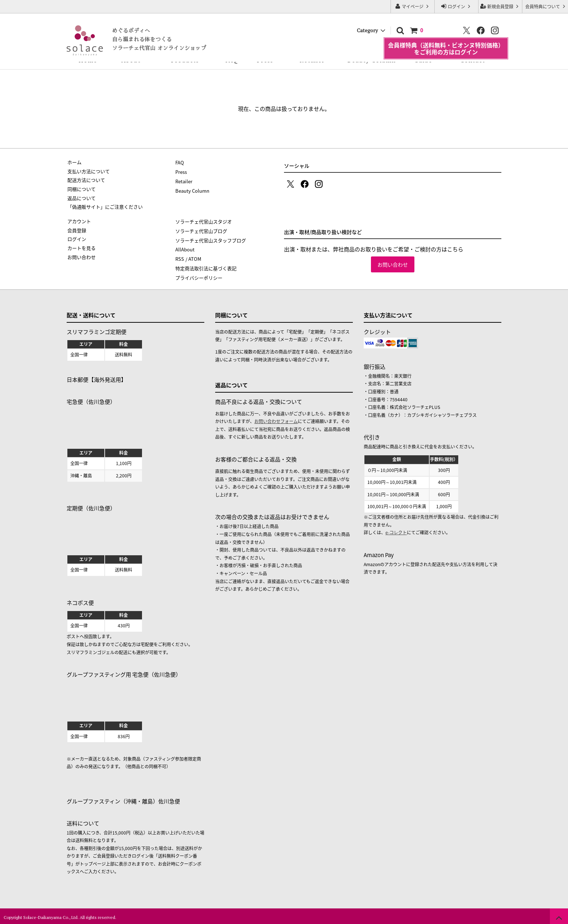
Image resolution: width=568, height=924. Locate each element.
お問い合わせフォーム (276, 419)
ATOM (195, 257)
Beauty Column (371, 60)
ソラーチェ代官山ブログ (201, 230)
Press (265, 60)
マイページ (413, 7)
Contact (473, 60)
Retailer (312, 60)
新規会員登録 (500, 7)
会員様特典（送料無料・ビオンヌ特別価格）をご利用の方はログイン (446, 41)
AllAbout (185, 248)
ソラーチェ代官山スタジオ (204, 221)
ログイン (456, 7)
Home (88, 60)
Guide (423, 60)
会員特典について (546, 7)
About (131, 60)
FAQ (232, 60)
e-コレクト (396, 530)
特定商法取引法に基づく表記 (206, 266)
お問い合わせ (393, 264)
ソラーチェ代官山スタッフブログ (211, 239)
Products (185, 60)
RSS (180, 257)
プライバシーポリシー (199, 275)
